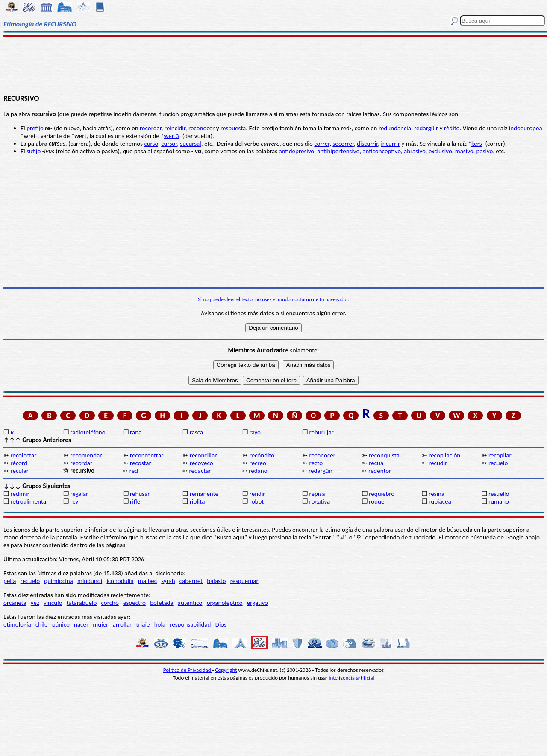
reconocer (322, 455)
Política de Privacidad (188, 670)
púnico (61, 624)
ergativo (257, 603)
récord (19, 463)
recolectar (23, 455)
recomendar (86, 455)
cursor (169, 144)
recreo (258, 463)
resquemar (244, 581)
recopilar (500, 455)
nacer (81, 624)
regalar (79, 494)
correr (322, 144)
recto (316, 463)
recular (19, 471)
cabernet (191, 581)
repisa (317, 494)
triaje (143, 624)
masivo (464, 151)
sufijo (34, 151)
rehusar (140, 494)
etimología (17, 624)
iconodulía (120, 581)
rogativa (319, 501)
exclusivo (440, 151)
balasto (216, 581)
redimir (20, 494)
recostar (141, 463)
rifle (135, 501)
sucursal (190, 144)
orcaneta (15, 603)
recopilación (444, 455)
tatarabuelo (82, 603)
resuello (499, 494)
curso (151, 144)
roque (376, 501)
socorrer (343, 144)
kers (477, 144)
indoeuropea (526, 128)
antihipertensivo (338, 151)
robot (257, 501)
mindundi (90, 581)
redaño (258, 471)
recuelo (498, 463)
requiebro (382, 494)
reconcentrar (147, 455)
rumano (499, 501)
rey (74, 501)
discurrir (367, 144)
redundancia (395, 128)
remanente (204, 494)
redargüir (426, 128)
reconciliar (203, 455)
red (134, 471)
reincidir (175, 128)
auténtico (190, 603)
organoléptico (225, 603)
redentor (380, 471)
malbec (147, 581)
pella (10, 581)
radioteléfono (88, 432)
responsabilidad (190, 624)
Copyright (226, 670)
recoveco (201, 463)
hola (160, 624)
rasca (196, 432)
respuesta (233, 128)
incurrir (390, 144)
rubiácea (440, 501)
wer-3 (172, 136)
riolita (197, 501)
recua (376, 463)
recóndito (262, 455)
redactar (200, 471)
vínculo (53, 603)
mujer (100, 624)
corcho (110, 603)
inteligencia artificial (352, 678)
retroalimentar (29, 501)
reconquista (384, 455)
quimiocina (58, 581)
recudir (438, 463)
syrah (168, 581)
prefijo (35, 128)
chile (42, 624)
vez (35, 603)
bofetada (162, 603)
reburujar (321, 432)
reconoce (200, 128)
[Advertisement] (274, 65)
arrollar (122, 624)
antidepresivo (296, 151)
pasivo (485, 151)
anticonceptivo (382, 151)
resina (437, 494)
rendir (257, 494)
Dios (221, 624)
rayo (255, 432)
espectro (134, 603)
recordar (151, 128)
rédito (452, 128)
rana (136, 432)
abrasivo (415, 151)
